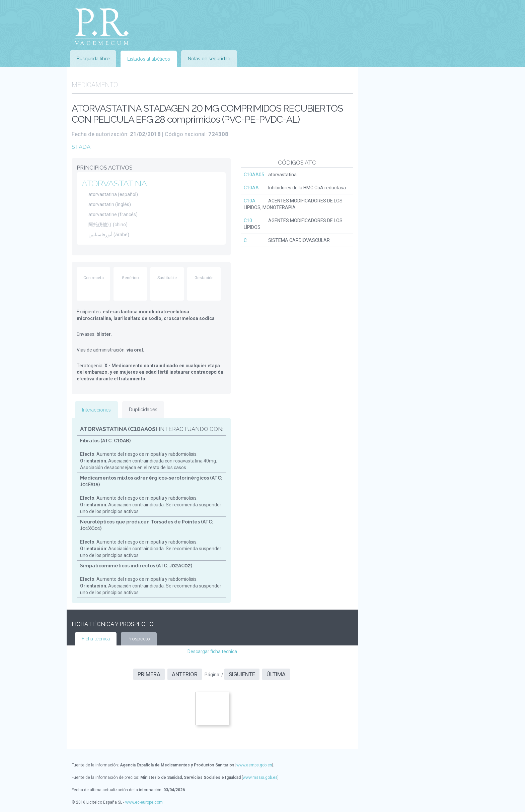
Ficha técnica (96, 639)
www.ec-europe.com (144, 802)
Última (276, 674)
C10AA (251, 188)
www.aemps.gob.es (254, 765)
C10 (248, 221)
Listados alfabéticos (149, 59)
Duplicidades (143, 410)
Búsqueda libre (93, 59)
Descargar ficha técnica (212, 651)
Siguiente (242, 674)
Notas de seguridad (209, 59)
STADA (81, 147)
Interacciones (96, 410)
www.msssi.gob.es (260, 777)
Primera (149, 674)
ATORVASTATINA (114, 183)
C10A (250, 201)
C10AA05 (254, 175)
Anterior (185, 674)
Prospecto (139, 639)
